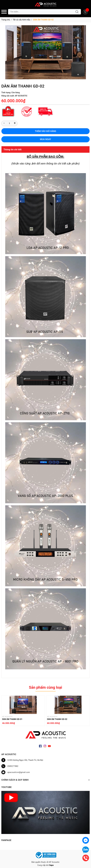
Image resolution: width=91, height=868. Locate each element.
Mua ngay (45, 139)
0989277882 (13, 766)
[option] (23, 711)
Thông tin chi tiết (13, 149)
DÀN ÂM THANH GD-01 (12, 719)
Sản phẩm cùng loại (45, 687)
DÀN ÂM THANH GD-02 (57, 719)
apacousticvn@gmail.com (19, 772)
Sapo (51, 865)
